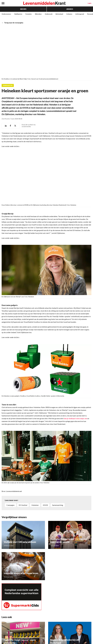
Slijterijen (38, 14)
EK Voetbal (23, 505)
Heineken (35, 505)
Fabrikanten (18, 14)
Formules (29, 14)
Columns (69, 14)
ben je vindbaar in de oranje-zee (75, 418)
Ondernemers (6, 14)
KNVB (45, 505)
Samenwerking (58, 505)
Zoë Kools (5, 119)
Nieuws (23, 9)
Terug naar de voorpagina (12, 23)
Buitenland (59, 14)
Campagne (10, 505)
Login (90, 3)
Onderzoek (49, 14)
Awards (70, 9)
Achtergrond (80, 14)
